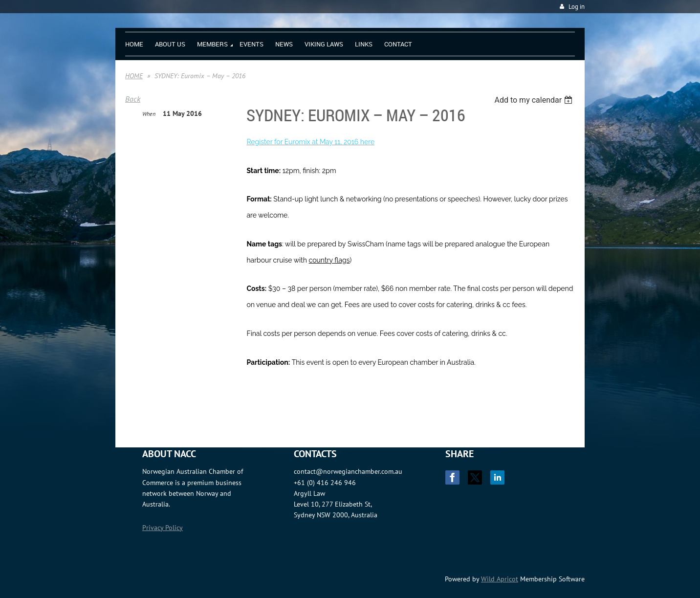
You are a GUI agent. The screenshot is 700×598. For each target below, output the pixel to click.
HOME (134, 76)
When (149, 114)
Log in (577, 7)
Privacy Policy (163, 528)
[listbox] (535, 100)
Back (133, 99)
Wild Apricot (500, 579)
